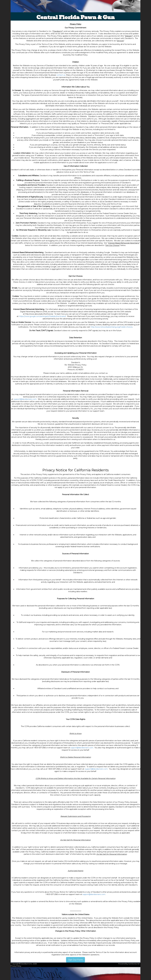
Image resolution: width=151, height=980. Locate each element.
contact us (61, 75)
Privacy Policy (16, 966)
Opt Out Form (75, 960)
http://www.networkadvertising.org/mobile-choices (112, 327)
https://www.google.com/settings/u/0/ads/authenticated (42, 316)
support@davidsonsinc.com (25, 399)
